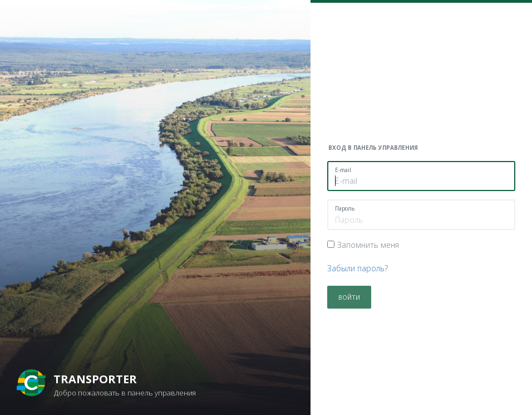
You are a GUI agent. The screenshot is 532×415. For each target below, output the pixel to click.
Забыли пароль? (358, 268)
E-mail (343, 170)
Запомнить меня (368, 245)
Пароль (345, 208)
